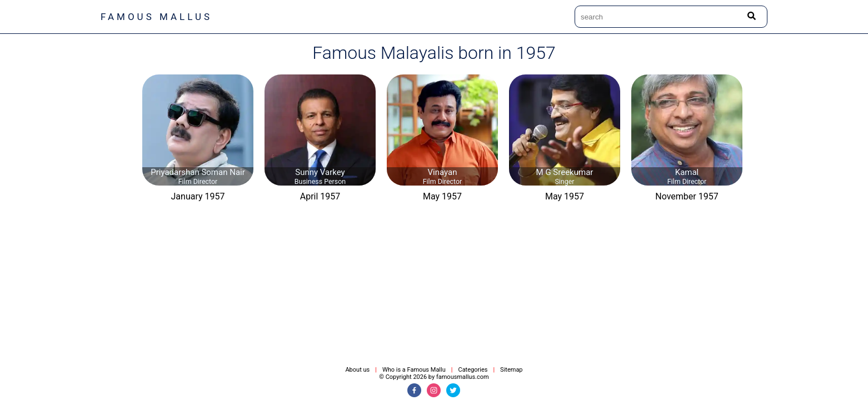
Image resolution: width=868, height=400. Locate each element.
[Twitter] (453, 390)
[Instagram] (434, 390)
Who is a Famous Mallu (414, 370)
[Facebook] (414, 390)
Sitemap (511, 370)
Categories (473, 370)
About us (357, 370)
